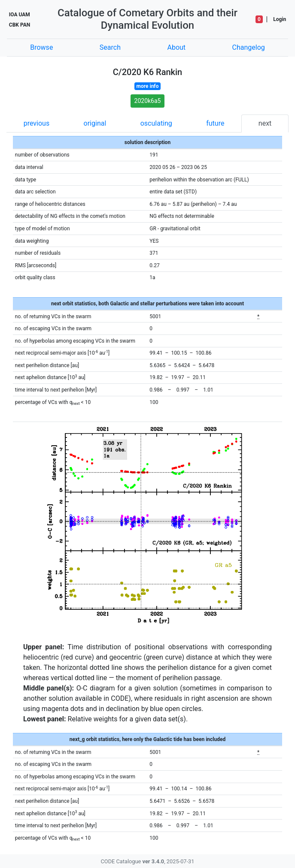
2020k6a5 (148, 101)
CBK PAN (20, 25)
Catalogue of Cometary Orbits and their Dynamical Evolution (147, 19)
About (176, 47)
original (95, 123)
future (215, 123)
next (265, 123)
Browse (41, 47)
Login (280, 19)
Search (110, 47)
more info (148, 86)
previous (36, 123)
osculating (156, 123)
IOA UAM (20, 15)
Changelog (249, 47)
